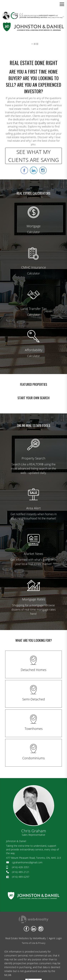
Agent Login (55, 938)
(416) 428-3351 (21, 867)
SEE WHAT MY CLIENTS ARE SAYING (34, 156)
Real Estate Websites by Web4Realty (26, 938)
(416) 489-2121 (21, 872)
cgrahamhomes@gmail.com (27, 862)
